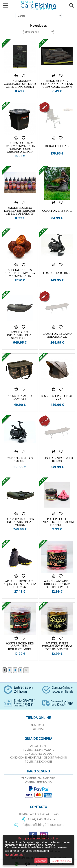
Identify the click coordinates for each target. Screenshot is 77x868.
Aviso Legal (38, 746)
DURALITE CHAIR (57, 146)
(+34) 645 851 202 (42, 819)
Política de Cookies (39, 762)
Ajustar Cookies (61, 861)
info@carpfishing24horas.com (42, 825)
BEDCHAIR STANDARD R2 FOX (57, 460)
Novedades (39, 725)
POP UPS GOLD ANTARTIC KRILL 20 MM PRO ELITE (57, 522)
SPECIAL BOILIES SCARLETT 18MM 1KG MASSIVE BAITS (20, 273)
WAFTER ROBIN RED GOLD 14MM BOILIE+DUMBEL (20, 646)
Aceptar (41, 861)
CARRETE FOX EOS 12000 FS (20, 460)
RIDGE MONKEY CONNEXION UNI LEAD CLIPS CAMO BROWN (57, 84)
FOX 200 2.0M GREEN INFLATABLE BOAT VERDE (20, 522)
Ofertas (39, 729)
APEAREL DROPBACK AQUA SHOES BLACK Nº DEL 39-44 (20, 584)
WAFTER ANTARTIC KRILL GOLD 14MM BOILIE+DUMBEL (57, 584)
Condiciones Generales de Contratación (39, 758)
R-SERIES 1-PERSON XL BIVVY (57, 397)
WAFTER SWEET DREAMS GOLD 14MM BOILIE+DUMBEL (57, 646)
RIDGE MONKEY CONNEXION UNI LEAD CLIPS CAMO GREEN (20, 84)
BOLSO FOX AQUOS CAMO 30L (20, 397)
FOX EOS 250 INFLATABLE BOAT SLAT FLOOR (20, 335)
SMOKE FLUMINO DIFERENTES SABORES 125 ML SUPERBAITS (20, 211)
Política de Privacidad (39, 750)
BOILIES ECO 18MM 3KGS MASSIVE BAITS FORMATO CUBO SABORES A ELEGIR (20, 147)
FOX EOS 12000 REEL (57, 273)
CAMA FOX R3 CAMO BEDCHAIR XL (57, 335)
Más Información (15, 855)
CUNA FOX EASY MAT (57, 211)
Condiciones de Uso (39, 754)
